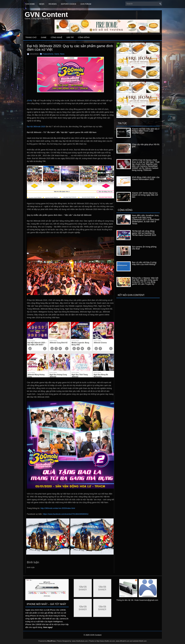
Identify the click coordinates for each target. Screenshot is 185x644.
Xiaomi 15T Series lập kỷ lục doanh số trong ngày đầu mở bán (145, 195)
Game (44, 37)
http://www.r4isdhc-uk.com (106, 641)
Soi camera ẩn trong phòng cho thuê (144, 248)
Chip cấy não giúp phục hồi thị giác (146, 145)
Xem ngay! (48, 627)
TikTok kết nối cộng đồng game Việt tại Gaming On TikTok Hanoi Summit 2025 (144, 233)
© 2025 (87, 635)
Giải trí (70, 37)
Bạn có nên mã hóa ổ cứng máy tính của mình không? (144, 263)
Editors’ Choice (69, 4)
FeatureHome (48, 54)
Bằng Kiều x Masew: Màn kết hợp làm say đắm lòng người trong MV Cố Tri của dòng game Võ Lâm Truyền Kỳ (145, 281)
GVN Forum (86, 4)
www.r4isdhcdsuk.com (80, 641)
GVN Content (46, 15)
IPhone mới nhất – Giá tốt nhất (46, 604)
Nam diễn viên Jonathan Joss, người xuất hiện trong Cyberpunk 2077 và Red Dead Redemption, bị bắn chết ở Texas (146, 219)
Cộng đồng (84, 37)
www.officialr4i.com (123, 641)
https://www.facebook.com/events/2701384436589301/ (66, 514)
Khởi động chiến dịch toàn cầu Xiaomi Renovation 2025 (146, 178)
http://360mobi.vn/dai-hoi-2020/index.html (58, 508)
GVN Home (30, 4)
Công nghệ (56, 37)
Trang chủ (31, 37)
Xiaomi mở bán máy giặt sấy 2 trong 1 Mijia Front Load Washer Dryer (146, 131)
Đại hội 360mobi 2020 (36, 127)
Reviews (53, 4)
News (42, 4)
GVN (29, 100)
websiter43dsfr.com (140, 641)
